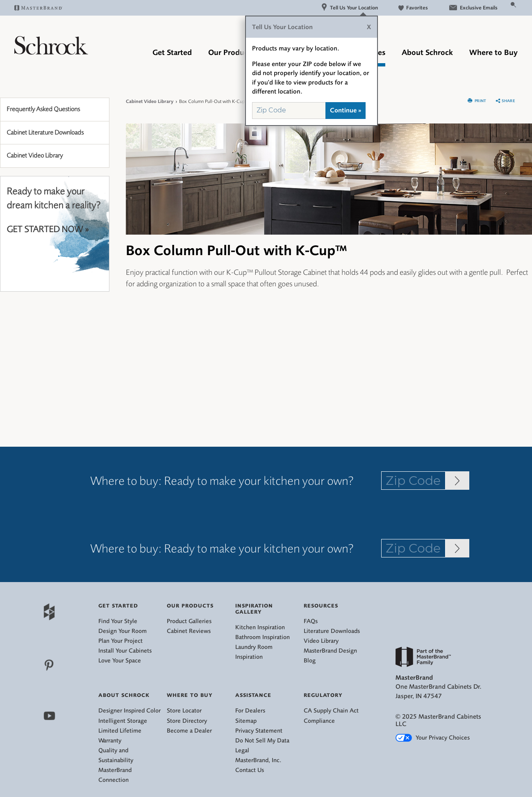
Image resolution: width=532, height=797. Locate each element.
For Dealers (250, 711)
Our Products (231, 53)
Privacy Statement (259, 731)
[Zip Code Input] (457, 481)
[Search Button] (514, 4)
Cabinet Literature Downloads (45, 132)
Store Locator (184, 711)
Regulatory (323, 695)
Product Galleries (189, 621)
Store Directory (187, 721)
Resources (321, 606)
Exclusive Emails (473, 8)
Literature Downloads (332, 631)
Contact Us (250, 770)
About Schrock (427, 53)
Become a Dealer (189, 731)
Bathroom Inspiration (263, 637)
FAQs (311, 621)
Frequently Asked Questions (43, 109)
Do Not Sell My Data (262, 741)
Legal (242, 750)
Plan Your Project (120, 641)
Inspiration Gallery (254, 609)
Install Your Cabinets (125, 651)
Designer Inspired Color (130, 711)
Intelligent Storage (123, 721)
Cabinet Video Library (35, 155)
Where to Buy (493, 53)
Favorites (413, 8)
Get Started (172, 53)
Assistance (253, 695)
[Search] (504, 7)
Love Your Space (120, 661)
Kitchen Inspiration (260, 627)
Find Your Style (118, 621)
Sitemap (246, 721)
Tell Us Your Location (350, 8)
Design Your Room (123, 631)
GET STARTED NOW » (48, 229)
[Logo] (51, 52)
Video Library (321, 641)
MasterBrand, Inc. (258, 760)
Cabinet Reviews (189, 631)
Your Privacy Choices (433, 738)
